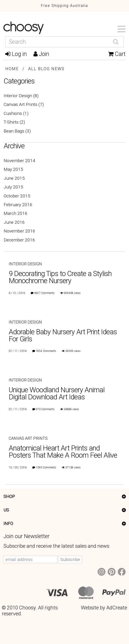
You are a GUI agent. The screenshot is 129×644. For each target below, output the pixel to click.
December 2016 (19, 240)
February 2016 (18, 205)
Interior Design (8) (21, 96)
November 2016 (19, 231)
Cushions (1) (16, 113)
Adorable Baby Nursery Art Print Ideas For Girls (63, 335)
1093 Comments (46, 467)
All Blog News (46, 69)
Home (12, 69)
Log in (16, 54)
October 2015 (17, 196)
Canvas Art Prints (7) (24, 104)
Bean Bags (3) (17, 131)
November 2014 (19, 161)
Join (41, 54)
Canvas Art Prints (28, 438)
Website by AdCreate (104, 608)
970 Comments (45, 409)
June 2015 (14, 178)
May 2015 (13, 169)
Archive (14, 146)
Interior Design (25, 264)
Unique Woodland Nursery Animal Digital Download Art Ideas (57, 393)
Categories (19, 81)
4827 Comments (44, 293)
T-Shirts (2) (14, 122)
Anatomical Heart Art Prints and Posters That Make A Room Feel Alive (63, 452)
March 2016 (16, 213)
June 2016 (14, 222)
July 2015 (13, 187)
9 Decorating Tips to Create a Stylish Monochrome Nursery (60, 277)
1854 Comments (46, 351)
